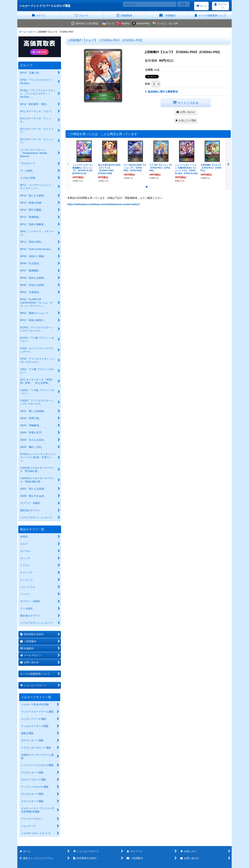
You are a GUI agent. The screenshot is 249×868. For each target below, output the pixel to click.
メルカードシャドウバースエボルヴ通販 (45, 6)
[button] (186, 120)
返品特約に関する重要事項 (161, 92)
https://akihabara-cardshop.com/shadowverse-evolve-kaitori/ (104, 204)
